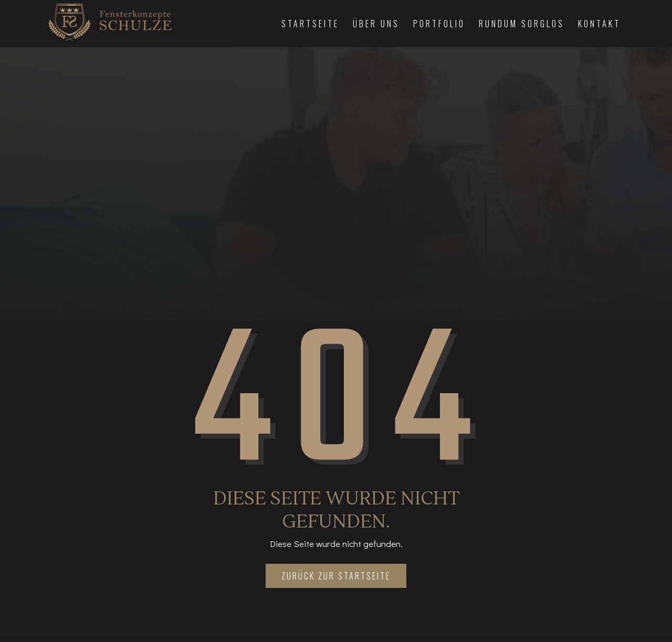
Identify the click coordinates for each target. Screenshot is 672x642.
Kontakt (599, 24)
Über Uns (376, 24)
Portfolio (439, 24)
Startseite (310, 24)
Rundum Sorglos (522, 24)
